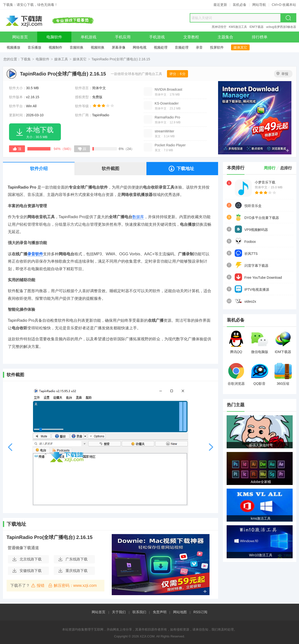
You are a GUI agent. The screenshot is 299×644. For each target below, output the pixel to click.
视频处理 (161, 47)
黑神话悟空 (219, 27)
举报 (282, 74)
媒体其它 (240, 47)
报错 (38, 585)
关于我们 (119, 612)
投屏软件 (217, 47)
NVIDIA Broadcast (169, 89)
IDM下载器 (256, 27)
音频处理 (182, 47)
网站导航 (259, 5)
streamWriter (165, 131)
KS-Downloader (167, 103)
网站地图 (180, 612)
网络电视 (140, 47)
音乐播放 (34, 47)
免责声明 (160, 612)
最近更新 (220, 5)
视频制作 (55, 47)
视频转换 (98, 47)
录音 (199, 47)
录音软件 (35, 254)
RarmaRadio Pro (167, 117)
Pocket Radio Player (170, 145)
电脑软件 (43, 59)
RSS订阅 (200, 612)
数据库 (138, 217)
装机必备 (240, 5)
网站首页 (99, 612)
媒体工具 (61, 59)
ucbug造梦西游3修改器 (281, 27)
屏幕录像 (119, 47)
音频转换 (77, 47)
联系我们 (139, 612)
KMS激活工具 (238, 27)
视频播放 (13, 47)
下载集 (26, 59)
